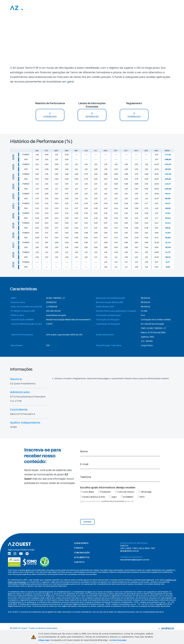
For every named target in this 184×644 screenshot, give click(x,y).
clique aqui (44, 640)
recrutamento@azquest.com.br (135, 560)
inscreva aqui (119, 640)
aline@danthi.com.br (129, 551)
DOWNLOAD (50, 115)
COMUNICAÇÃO (82, 553)
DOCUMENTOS (82, 557)
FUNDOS (78, 548)
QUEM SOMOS (81, 543)
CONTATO (79, 562)
